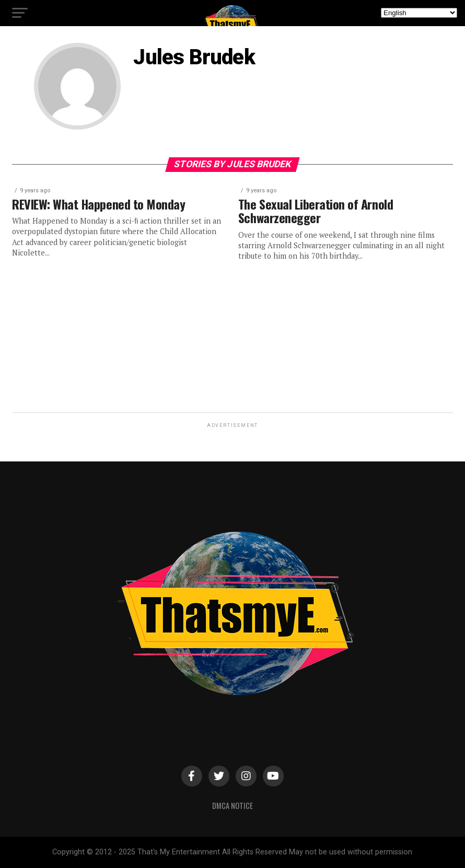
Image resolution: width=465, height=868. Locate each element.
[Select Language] (419, 13)
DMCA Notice (233, 806)
